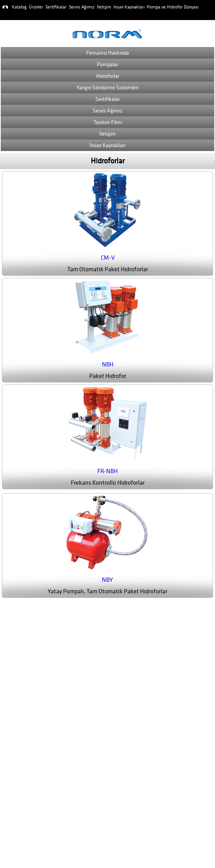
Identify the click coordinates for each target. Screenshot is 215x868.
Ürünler (36, 7)
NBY (107, 580)
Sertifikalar (56, 7)
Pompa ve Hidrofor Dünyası (173, 7)
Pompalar (107, 65)
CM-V (108, 258)
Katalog (19, 7)
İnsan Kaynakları (129, 7)
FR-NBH (107, 471)
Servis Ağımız (82, 7)
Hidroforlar (108, 76)
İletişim (104, 7)
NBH (108, 364)
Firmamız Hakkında (107, 53)
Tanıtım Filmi (108, 122)
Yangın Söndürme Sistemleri (107, 88)
